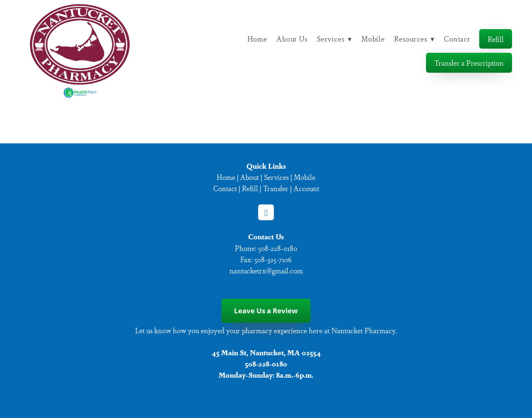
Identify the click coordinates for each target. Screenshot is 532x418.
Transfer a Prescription (469, 63)
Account (306, 188)
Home (257, 38)
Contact (457, 38)
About (250, 177)
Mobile (373, 38)
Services (334, 38)
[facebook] (266, 212)
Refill (496, 39)
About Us (292, 38)
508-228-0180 (278, 248)
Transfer (276, 188)
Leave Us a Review (266, 311)
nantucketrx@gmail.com (266, 270)
